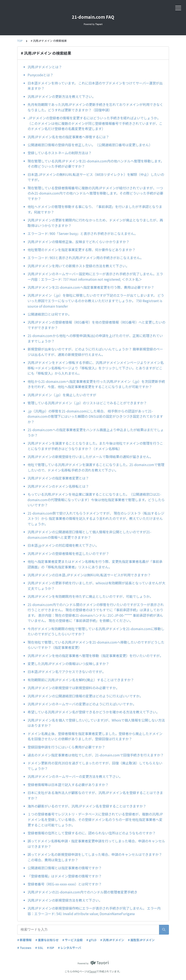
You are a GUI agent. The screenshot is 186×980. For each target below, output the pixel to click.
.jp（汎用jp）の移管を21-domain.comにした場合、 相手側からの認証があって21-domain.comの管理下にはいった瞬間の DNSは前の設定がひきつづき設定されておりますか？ (95, 416)
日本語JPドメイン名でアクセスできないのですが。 (67, 672)
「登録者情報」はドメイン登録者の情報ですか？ (65, 876)
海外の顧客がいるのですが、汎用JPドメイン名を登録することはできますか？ (87, 806)
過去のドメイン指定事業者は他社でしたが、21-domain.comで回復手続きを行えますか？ (96, 755)
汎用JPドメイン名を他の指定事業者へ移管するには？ (68, 137)
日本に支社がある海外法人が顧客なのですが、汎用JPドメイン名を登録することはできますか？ (95, 795)
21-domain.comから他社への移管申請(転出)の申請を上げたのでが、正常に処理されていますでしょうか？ (95, 338)
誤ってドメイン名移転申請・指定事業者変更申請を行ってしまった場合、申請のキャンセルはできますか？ (96, 844)
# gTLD (91, 940)
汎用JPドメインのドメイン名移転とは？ (58, 486)
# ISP (51, 948)
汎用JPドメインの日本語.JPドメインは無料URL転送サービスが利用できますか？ (89, 575)
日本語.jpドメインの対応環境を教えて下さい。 (63, 545)
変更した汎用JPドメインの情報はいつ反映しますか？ (68, 664)
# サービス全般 (72, 940)
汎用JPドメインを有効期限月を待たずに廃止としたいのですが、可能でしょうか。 (90, 596)
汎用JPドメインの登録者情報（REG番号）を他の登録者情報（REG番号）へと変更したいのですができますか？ (96, 325)
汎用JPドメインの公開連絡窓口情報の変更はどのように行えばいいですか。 (85, 696)
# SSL (39, 948)
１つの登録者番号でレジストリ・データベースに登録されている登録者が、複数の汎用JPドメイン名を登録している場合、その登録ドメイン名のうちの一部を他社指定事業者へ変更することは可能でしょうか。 (95, 819)
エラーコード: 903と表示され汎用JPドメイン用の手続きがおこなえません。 (86, 258)
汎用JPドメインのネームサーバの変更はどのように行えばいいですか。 (82, 704)
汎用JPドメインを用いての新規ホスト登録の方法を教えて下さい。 (78, 266)
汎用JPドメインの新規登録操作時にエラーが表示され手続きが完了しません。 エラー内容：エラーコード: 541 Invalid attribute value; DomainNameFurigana (94, 911)
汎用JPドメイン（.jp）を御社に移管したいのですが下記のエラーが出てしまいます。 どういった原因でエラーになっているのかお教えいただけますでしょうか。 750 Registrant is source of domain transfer (96, 301)
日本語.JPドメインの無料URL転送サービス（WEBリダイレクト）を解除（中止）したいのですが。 (96, 177)
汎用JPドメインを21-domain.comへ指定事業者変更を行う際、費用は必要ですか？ (91, 287)
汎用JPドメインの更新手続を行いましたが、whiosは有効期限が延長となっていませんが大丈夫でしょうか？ (96, 586)
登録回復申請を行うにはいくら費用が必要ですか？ (66, 747)
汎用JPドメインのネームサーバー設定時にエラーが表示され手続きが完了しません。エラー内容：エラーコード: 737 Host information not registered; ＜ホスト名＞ (95, 277)
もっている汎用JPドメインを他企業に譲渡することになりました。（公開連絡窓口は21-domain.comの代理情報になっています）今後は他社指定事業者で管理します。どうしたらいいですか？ (96, 500)
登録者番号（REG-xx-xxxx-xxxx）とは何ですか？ (65, 884)
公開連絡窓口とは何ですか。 (50, 314)
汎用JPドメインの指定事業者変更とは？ (58, 478)
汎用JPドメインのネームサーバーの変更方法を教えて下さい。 (75, 776)
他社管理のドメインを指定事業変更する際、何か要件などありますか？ (82, 250)
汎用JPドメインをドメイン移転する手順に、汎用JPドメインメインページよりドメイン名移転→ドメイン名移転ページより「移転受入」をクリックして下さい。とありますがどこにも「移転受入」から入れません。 (96, 368)
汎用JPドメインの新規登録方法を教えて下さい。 (65, 900)
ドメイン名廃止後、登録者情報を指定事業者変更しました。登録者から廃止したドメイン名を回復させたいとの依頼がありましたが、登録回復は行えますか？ (95, 736)
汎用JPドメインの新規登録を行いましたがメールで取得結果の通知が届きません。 (90, 457)
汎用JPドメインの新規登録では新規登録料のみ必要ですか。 (73, 688)
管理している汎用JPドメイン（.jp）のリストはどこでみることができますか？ (87, 403)
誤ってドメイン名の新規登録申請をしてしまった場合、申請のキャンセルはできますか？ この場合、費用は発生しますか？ (95, 857)
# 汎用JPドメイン (112, 940)
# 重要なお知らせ (47, 940)
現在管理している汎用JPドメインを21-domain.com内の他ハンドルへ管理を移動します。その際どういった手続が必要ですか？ (96, 164)
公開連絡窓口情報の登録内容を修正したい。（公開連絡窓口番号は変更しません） (90, 145)
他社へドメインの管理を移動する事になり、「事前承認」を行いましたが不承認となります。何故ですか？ (95, 209)
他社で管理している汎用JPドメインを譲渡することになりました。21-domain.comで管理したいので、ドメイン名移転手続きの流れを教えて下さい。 (96, 467)
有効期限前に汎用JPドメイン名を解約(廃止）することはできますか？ (81, 680)
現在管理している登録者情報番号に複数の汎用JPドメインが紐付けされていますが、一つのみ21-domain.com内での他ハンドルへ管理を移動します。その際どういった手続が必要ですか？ (95, 193)
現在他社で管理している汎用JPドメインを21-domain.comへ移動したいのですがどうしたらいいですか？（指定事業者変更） (96, 645)
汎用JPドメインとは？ (45, 67)
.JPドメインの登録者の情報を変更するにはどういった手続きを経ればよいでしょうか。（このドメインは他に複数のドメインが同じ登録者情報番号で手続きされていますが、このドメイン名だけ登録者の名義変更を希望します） (95, 123)
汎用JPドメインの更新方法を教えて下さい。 (62, 96)
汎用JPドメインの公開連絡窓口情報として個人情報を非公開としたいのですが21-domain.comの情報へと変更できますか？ (89, 535)
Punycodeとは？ (40, 75)
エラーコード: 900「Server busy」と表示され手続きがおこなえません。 (83, 233)
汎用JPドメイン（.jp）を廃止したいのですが (62, 395)
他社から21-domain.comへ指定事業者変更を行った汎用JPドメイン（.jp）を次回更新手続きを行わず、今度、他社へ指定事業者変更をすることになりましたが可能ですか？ (96, 384)
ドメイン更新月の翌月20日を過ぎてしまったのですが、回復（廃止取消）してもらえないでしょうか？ (95, 766)
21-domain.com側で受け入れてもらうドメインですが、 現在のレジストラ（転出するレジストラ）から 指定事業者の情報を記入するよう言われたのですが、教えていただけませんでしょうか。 (96, 518)
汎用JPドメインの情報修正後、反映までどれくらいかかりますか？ (78, 242)
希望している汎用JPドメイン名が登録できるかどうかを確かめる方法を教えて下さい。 (94, 712)
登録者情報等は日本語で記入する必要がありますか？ (68, 785)
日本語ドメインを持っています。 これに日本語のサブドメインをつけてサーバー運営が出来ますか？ (95, 86)
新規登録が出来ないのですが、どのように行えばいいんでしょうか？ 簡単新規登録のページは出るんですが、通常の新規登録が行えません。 (95, 352)
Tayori (93, 971)
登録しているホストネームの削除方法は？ (60, 153)
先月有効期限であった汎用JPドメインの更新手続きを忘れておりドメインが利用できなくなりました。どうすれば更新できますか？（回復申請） (95, 107)
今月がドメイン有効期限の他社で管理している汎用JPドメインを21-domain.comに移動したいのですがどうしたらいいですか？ (96, 631)
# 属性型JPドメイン (141, 940)
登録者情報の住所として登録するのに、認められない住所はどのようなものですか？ (92, 833)
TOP (20, 41)
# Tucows (24, 948)
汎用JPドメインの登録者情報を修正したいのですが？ (68, 553)
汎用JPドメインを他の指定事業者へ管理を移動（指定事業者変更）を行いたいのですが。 (95, 656)
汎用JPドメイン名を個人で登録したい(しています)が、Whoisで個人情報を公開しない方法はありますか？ (96, 723)
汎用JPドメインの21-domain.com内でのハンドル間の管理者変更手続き (82, 892)
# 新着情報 (24, 940)
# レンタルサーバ (70, 948)
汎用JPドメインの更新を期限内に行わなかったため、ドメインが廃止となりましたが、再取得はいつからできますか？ (95, 223)
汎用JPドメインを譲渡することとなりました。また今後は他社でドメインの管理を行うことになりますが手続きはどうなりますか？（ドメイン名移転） (95, 446)
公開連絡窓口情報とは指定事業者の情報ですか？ (65, 868)
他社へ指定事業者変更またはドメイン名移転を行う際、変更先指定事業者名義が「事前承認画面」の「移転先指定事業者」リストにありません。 (95, 564)
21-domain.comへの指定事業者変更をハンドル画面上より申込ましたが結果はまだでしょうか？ (96, 432)
